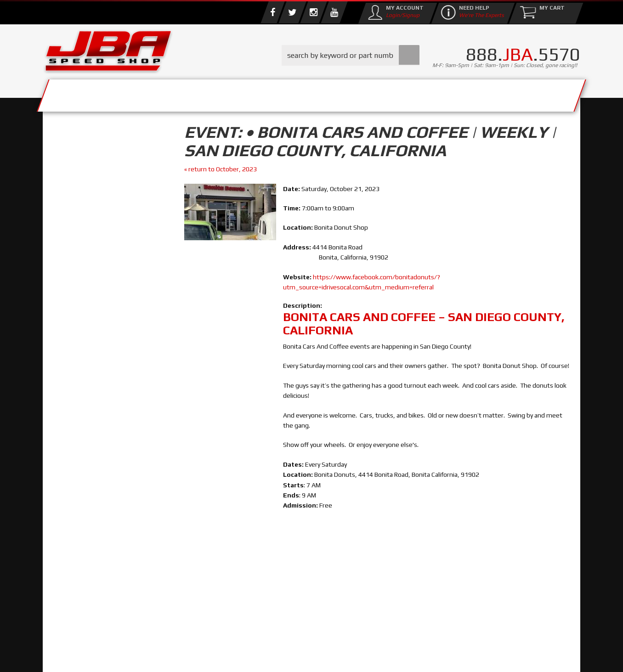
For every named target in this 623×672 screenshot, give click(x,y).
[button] (351, 55)
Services (93, 93)
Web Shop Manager (385, 656)
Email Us (81, 376)
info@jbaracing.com (215, 636)
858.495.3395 (88, 395)
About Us (177, 93)
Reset (63, 191)
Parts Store (271, 93)
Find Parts (97, 191)
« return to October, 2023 (221, 169)
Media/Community (389, 93)
